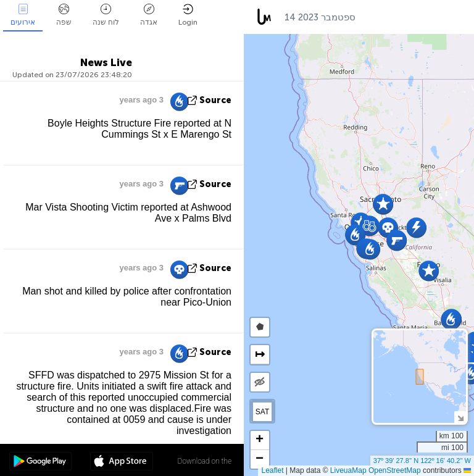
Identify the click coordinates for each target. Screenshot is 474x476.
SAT (262, 412)
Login (188, 15)
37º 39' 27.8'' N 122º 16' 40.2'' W (422, 461)
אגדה (149, 15)
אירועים (23, 15)
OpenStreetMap (395, 470)
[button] (370, 249)
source (215, 100)
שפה (64, 15)
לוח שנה (106, 15)
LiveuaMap (348, 470)
